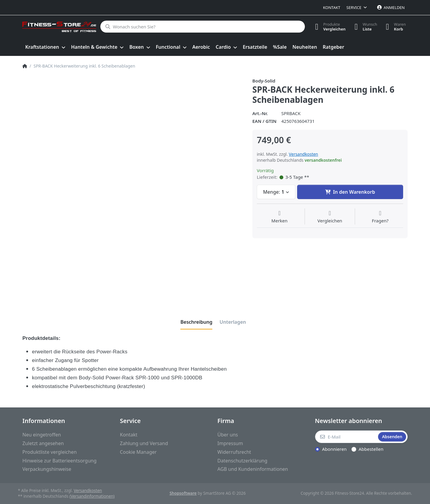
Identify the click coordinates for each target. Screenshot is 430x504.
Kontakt (332, 7)
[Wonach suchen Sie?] (202, 27)
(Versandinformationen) (92, 496)
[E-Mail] (346, 437)
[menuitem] (45, 47)
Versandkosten (303, 154)
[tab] (196, 322)
